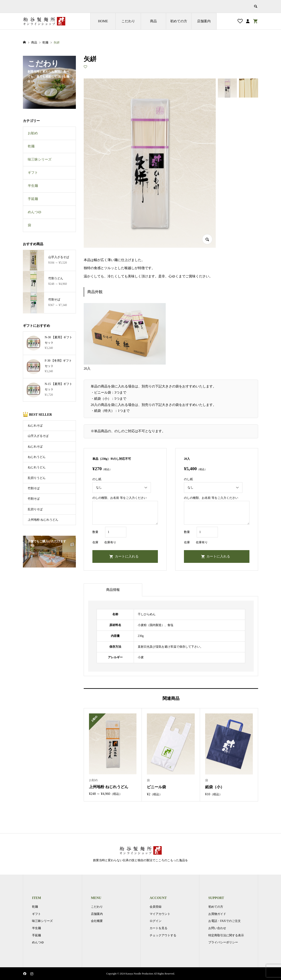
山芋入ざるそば (38, 436)
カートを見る (159, 928)
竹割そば (34, 488)
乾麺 (31, 146)
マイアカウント (160, 914)
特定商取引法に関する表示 (226, 935)
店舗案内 (204, 21)
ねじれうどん (37, 457)
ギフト (33, 173)
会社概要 (97, 921)
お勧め (33, 133)
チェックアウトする (163, 935)
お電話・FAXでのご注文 (225, 921)
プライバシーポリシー (223, 942)
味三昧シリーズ (40, 159)
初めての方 (179, 21)
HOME (103, 21)
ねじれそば (35, 426)
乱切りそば (35, 509)
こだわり (128, 21)
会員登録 (156, 907)
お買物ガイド (217, 914)
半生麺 (33, 186)
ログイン (156, 921)
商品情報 (113, 590)
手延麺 (33, 199)
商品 (153, 21)
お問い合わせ (217, 928)
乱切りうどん (37, 478)
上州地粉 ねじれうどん (43, 520)
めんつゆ (35, 212)
